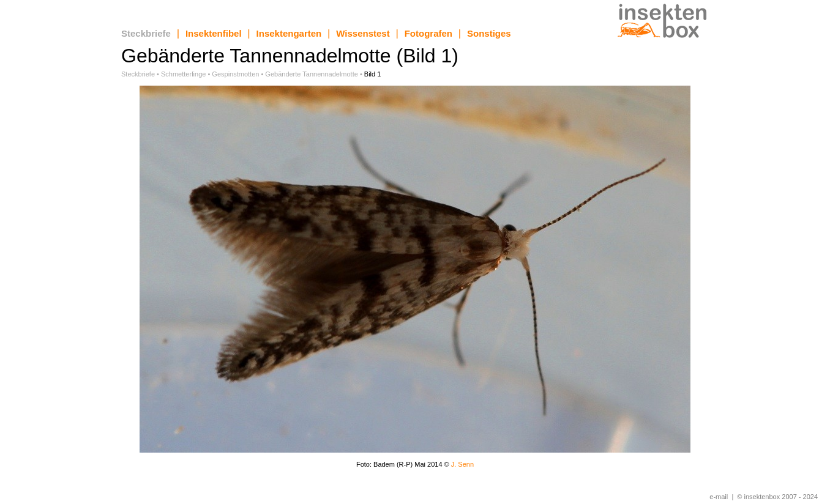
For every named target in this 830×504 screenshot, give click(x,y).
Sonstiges (489, 33)
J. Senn (462, 464)
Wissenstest (363, 33)
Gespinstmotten (235, 74)
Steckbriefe (146, 33)
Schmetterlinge (183, 74)
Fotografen (428, 33)
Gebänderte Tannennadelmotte (311, 74)
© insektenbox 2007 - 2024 (777, 497)
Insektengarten (289, 33)
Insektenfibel (214, 33)
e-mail (719, 497)
